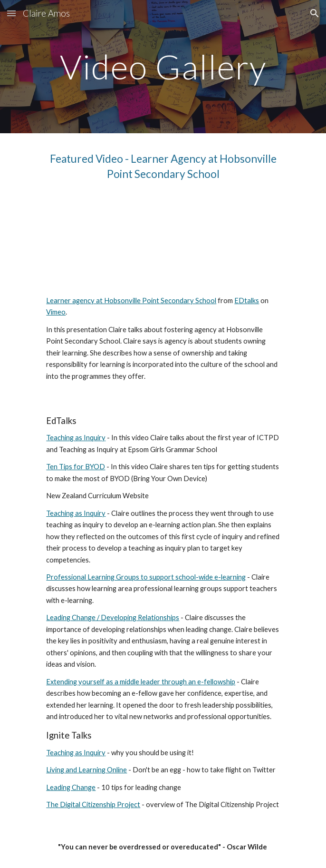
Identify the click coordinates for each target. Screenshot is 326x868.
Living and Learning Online (86, 770)
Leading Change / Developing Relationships (113, 617)
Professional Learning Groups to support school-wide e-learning (146, 577)
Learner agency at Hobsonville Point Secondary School (131, 301)
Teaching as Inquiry (76, 438)
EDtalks (247, 301)
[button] (11, 13)
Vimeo (56, 312)
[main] (163, 67)
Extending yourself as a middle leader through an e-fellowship (141, 682)
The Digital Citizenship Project (93, 804)
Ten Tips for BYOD (76, 467)
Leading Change (71, 787)
